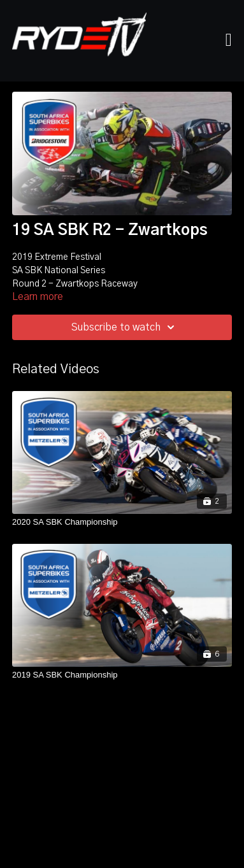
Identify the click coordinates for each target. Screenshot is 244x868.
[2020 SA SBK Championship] (122, 522)
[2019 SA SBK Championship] (122, 675)
